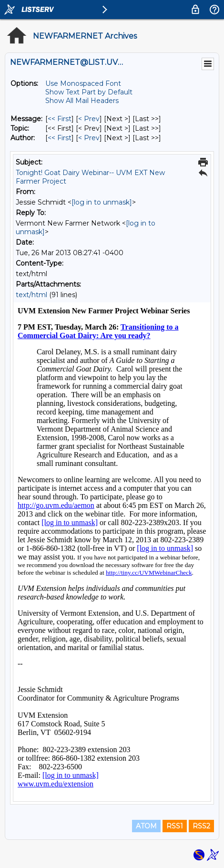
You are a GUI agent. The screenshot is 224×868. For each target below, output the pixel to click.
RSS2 (201, 826)
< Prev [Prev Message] (89, 119)
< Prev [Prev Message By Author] (89, 138)
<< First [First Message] (60, 119)
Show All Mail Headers (82, 101)
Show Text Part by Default (89, 92)
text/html (31, 295)
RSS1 (175, 826)
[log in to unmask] (102, 202)
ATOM (146, 826)
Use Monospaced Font (83, 83)
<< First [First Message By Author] (60, 138)
